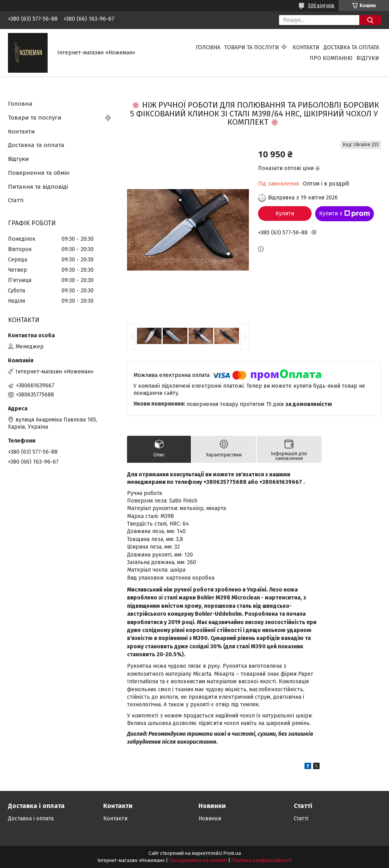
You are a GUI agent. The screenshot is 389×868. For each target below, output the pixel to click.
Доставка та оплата (351, 47)
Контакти (306, 47)
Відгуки (368, 58)
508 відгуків (321, 6)
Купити (285, 214)
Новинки (210, 819)
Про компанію (331, 58)
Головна (208, 47)
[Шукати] (370, 20)
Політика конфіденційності (262, 860)
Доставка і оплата (31, 819)
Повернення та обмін (39, 173)
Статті (16, 200)
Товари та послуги (252, 47)
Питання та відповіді (38, 187)
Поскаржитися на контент (198, 860)
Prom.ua (232, 853)
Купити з (345, 214)
